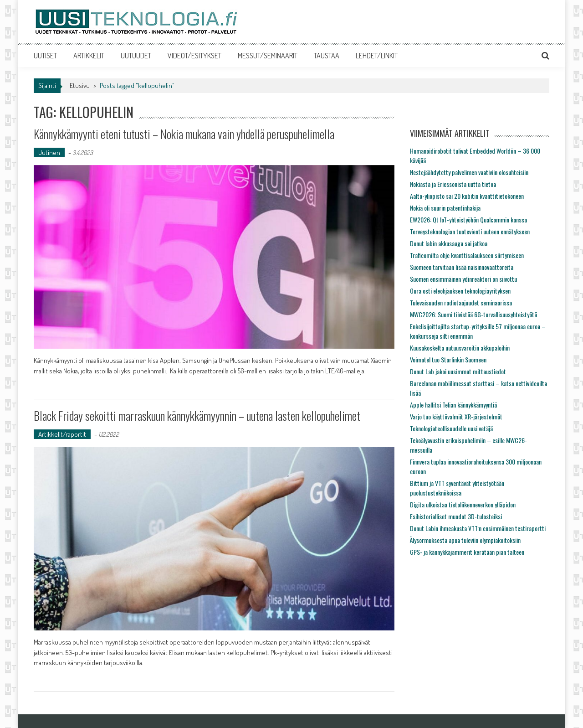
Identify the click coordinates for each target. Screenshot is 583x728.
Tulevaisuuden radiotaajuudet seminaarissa (461, 302)
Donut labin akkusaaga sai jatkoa (449, 243)
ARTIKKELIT (89, 56)
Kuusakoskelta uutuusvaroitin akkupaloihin (460, 348)
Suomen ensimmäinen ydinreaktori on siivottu (463, 279)
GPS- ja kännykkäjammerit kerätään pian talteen (467, 552)
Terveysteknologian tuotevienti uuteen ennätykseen (470, 231)
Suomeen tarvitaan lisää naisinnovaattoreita (462, 267)
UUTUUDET (136, 56)
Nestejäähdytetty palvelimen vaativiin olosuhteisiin (469, 172)
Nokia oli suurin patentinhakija (445, 208)
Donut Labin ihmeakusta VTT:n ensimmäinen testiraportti (478, 528)
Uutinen (49, 152)
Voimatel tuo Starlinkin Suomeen (448, 359)
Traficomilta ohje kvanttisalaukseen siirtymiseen (467, 255)
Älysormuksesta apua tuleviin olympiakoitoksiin (465, 540)
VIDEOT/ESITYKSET (194, 56)
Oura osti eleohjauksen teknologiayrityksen (460, 291)
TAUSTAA (327, 56)
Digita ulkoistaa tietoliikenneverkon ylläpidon (463, 504)
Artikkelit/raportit (62, 434)
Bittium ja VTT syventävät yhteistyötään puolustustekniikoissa (457, 488)
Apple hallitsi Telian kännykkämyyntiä (453, 405)
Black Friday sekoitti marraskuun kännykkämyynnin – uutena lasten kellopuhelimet (197, 416)
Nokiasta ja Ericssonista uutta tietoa (453, 184)
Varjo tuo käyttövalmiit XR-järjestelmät (456, 416)
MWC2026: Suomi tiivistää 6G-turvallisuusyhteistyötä (473, 314)
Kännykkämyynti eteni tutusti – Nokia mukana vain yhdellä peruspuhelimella (184, 134)
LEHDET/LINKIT (377, 56)
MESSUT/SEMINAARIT (268, 56)
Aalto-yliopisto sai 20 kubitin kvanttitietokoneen (467, 196)
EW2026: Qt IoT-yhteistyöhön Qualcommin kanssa (468, 219)
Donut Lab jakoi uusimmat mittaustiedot (458, 371)
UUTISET (45, 56)
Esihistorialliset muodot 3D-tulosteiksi (456, 516)
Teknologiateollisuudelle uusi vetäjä (451, 428)
